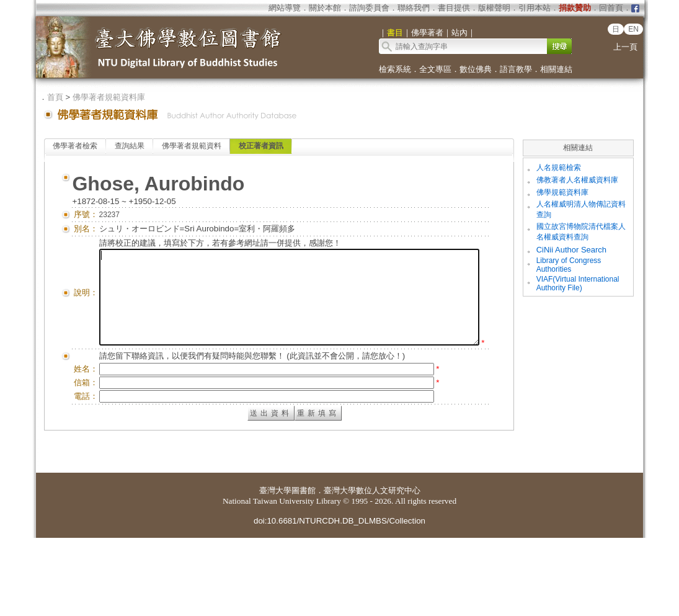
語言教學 (516, 69)
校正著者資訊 (261, 146)
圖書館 (304, 569)
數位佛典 (476, 69)
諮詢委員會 (369, 8)
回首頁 (611, 8)
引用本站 (535, 8)
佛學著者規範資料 (192, 146)
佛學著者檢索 (75, 146)
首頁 (55, 97)
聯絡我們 (414, 8)
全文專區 (435, 69)
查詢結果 (130, 146)
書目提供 (454, 8)
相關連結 (556, 69)
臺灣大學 (275, 569)
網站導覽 (285, 8)
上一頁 (625, 47)
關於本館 (325, 8)
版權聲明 (494, 8)
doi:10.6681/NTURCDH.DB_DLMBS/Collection (339, 599)
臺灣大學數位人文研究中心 (372, 569)
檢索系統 (395, 69)
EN (633, 29)
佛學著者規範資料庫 (109, 97)
